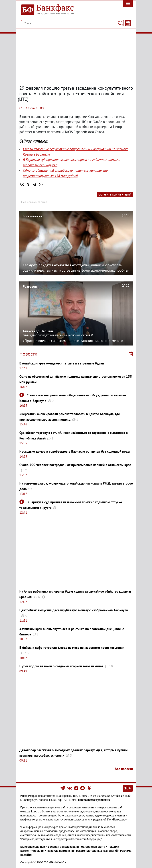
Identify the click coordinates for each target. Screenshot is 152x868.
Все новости (124, 769)
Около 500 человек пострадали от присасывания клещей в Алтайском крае (75, 465)
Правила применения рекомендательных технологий (82, 851)
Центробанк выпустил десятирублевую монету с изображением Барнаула (74, 610)
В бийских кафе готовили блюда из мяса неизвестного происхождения (72, 648)
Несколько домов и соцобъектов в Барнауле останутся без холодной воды (75, 451)
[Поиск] (121, 23)
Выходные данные (33, 847)
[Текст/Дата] (128, 23)
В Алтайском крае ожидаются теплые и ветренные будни (62, 363)
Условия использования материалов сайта (77, 847)
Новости (28, 354)
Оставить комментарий (115, 194)
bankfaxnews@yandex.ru (94, 800)
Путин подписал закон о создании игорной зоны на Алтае (61, 666)
